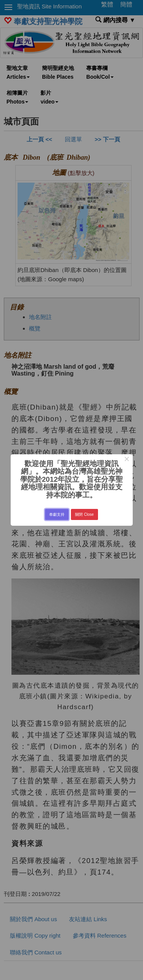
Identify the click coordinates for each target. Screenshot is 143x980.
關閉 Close (84, 514)
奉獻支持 (57, 514)
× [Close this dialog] (127, 460)
